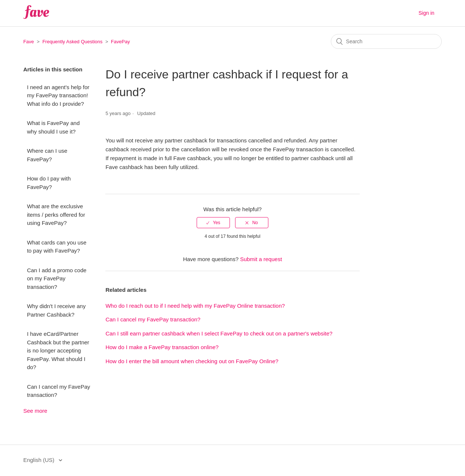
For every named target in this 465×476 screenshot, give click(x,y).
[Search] (386, 41)
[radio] (213, 223)
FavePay (120, 42)
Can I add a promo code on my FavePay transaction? (57, 278)
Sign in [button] (426, 13)
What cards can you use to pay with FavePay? (57, 247)
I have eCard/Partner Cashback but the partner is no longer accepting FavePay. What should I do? (58, 350)
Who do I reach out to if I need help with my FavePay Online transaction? (195, 306)
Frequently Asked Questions (73, 42)
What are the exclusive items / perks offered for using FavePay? (56, 215)
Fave (29, 42)
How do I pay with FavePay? (49, 183)
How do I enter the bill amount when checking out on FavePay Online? (192, 361)
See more (35, 411)
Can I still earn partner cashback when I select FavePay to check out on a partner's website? (219, 333)
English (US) (40, 460)
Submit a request (261, 259)
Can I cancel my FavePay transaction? (59, 391)
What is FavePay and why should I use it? (53, 127)
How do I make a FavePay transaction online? (162, 347)
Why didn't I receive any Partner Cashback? (56, 310)
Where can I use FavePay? (47, 155)
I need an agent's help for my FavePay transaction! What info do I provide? (58, 95)
